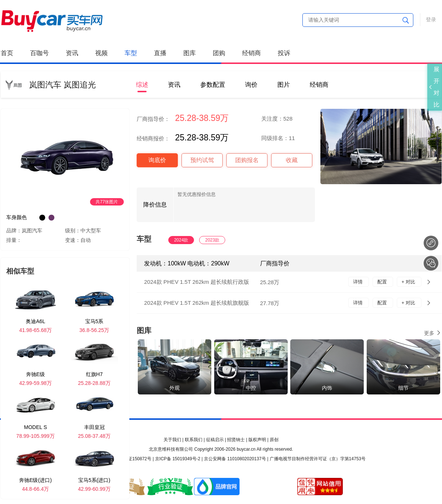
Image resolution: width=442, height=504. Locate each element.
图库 (190, 53)
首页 (7, 53)
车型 (131, 53)
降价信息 (155, 205)
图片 (284, 85)
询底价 (157, 160)
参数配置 (213, 85)
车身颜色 (17, 217)
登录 (431, 19)
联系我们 (194, 440)
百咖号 (39, 53)
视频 (101, 53)
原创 (274, 440)
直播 (160, 53)
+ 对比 (409, 282)
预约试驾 (202, 160)
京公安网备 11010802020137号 (235, 459)
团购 (219, 53)
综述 (142, 85)
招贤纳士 (236, 440)
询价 (251, 85)
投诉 (284, 53)
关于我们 (172, 440)
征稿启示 (215, 440)
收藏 (292, 160)
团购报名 (247, 160)
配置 (383, 282)
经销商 (251, 53)
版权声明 (257, 440)
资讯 (72, 53)
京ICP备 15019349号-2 (178, 459)
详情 (359, 282)
